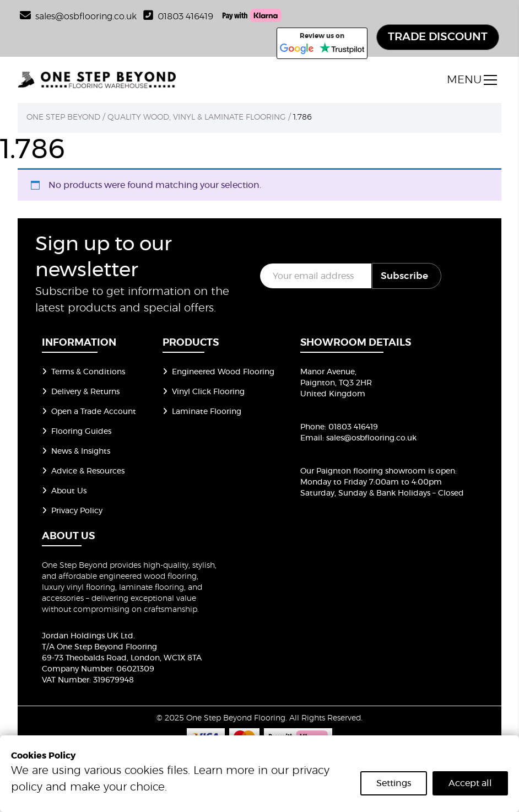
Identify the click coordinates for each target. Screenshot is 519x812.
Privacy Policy (72, 511)
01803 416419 (178, 17)
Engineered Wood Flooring (218, 372)
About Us (64, 491)
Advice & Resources (83, 471)
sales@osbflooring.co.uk (371, 438)
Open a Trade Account (89, 412)
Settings (394, 783)
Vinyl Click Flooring (204, 392)
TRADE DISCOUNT (438, 37)
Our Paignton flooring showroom (363, 471)
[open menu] (472, 80)
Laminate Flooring (202, 412)
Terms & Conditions (83, 372)
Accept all (470, 783)
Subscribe (404, 276)
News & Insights (76, 451)
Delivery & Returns (81, 392)
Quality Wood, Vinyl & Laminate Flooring (197, 117)
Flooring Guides (77, 432)
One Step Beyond (63, 117)
